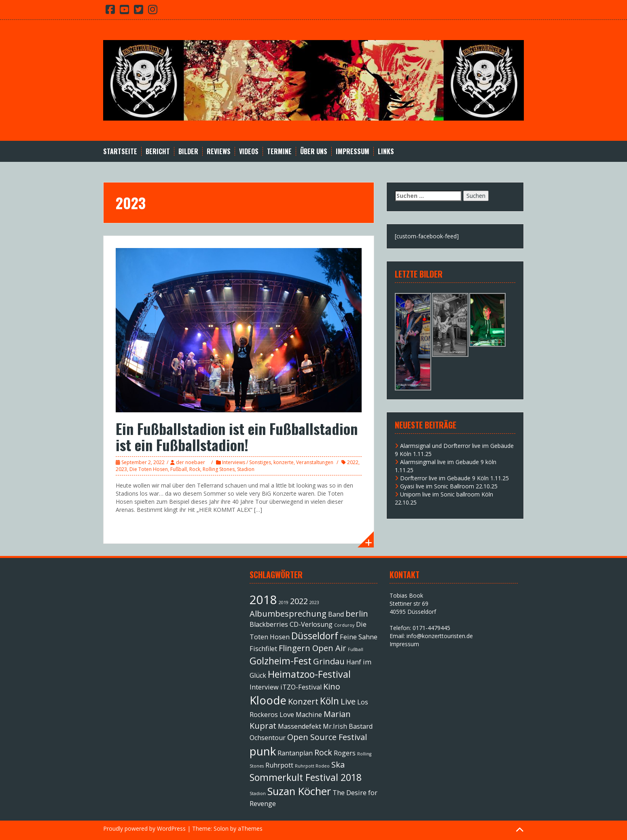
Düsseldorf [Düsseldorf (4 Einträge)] (315, 636)
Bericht (158, 152)
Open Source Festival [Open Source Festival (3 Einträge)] (327, 737)
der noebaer (191, 462)
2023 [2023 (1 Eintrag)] (314, 602)
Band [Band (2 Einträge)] (336, 614)
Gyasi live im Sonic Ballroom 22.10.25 (449, 486)
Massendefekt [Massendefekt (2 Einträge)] (300, 726)
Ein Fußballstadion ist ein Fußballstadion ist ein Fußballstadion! (237, 436)
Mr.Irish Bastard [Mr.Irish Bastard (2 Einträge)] (348, 726)
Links (386, 152)
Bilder (188, 152)
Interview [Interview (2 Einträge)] (264, 687)
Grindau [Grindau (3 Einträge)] (329, 661)
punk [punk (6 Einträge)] (263, 751)
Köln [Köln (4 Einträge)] (329, 701)
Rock (195, 469)
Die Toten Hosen (149, 469)
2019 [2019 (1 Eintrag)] (284, 602)
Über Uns (314, 152)
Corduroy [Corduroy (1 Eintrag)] (344, 625)
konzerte (284, 462)
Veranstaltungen (315, 462)
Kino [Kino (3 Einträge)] (332, 686)
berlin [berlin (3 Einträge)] (357, 614)
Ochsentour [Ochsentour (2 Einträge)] (268, 738)
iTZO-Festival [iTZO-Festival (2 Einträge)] (301, 687)
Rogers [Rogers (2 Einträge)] (345, 753)
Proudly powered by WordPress (144, 828)
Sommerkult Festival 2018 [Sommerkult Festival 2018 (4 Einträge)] (306, 777)
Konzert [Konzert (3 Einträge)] (303, 701)
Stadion (246, 469)
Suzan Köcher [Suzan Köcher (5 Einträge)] (299, 791)
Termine (279, 152)
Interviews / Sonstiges (247, 462)
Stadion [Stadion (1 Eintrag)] (258, 793)
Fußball (179, 469)
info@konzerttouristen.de (440, 636)
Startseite (120, 152)
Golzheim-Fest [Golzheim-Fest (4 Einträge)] (281, 661)
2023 (121, 469)
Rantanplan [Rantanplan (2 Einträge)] (295, 753)
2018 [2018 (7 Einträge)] (263, 600)
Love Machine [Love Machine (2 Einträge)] (301, 715)
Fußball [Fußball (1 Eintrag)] (356, 649)
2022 (353, 462)
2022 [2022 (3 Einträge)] (299, 601)
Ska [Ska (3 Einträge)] (338, 765)
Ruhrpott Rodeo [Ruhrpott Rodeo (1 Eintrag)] (312, 766)
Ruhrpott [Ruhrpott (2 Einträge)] (279, 765)
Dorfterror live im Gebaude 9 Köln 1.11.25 (454, 478)
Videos (249, 152)
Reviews (219, 152)
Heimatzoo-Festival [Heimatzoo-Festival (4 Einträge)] (309, 674)
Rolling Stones (219, 469)
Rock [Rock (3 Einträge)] (323, 752)
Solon (221, 828)
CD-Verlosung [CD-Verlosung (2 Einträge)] (311, 624)
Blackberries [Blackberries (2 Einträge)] (269, 624)
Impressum (353, 152)
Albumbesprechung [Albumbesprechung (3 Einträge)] (288, 614)
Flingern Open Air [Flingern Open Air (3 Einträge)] (312, 648)
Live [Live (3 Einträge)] (348, 701)
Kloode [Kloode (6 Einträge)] (268, 700)
